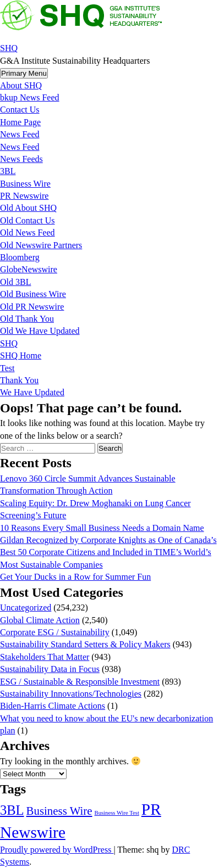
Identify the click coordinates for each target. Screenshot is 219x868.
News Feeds (21, 159)
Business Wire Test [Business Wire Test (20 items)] (117, 813)
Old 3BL (15, 282)
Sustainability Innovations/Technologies (71, 694)
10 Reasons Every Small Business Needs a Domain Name (102, 528)
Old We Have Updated (40, 331)
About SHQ (21, 85)
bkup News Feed (30, 97)
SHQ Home (21, 355)
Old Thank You (27, 319)
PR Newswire (24, 196)
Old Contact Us (28, 220)
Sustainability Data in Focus (50, 669)
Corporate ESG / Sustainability (55, 632)
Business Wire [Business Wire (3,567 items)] (59, 811)
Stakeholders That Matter (45, 657)
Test (7, 368)
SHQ (9, 48)
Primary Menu (24, 73)
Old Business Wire (33, 294)
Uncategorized (26, 607)
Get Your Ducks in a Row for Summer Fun (75, 577)
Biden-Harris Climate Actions (53, 706)
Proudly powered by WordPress (57, 850)
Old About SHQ (28, 208)
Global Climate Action (40, 620)
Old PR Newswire (32, 307)
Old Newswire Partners (41, 245)
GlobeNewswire (29, 269)
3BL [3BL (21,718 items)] (12, 810)
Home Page (20, 122)
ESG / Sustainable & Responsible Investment (80, 682)
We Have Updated (32, 392)
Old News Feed (28, 233)
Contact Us (20, 110)
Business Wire (25, 184)
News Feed (20, 134)
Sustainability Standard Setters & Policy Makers (85, 644)
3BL (8, 171)
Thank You (19, 380)
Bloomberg (20, 257)
